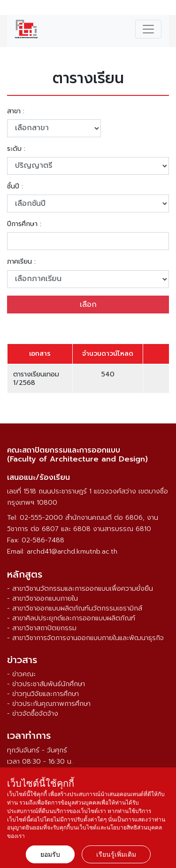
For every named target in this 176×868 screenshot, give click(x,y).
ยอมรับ (50, 854)
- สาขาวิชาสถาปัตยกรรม (42, 628)
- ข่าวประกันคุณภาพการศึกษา (49, 704)
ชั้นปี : (15, 187)
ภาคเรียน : (21, 262)
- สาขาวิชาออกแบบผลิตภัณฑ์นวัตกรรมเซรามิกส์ (75, 608)
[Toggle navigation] (148, 29)
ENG (164, 9)
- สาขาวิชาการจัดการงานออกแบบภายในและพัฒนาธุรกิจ (85, 638)
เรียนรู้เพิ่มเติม (116, 854)
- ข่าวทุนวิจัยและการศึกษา (43, 694)
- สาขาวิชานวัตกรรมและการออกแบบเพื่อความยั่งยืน (80, 589)
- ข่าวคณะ (21, 674)
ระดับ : (16, 149)
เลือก (88, 305)
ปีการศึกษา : (24, 224)
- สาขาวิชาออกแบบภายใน (42, 598)
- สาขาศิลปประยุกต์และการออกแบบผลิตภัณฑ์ (71, 618)
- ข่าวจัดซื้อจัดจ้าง (33, 714)
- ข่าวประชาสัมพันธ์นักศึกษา (46, 684)
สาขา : (16, 111)
